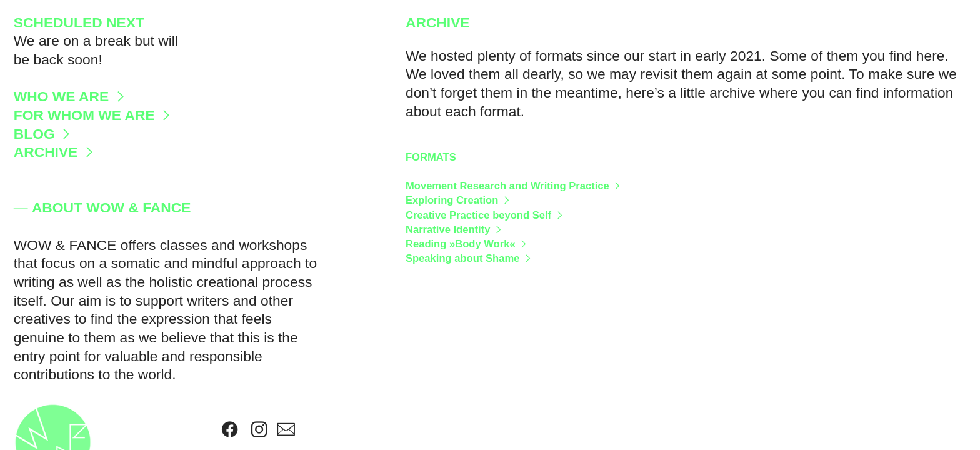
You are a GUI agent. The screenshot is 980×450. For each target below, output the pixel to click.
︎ (286, 430)
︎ (259, 430)
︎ (230, 430)
